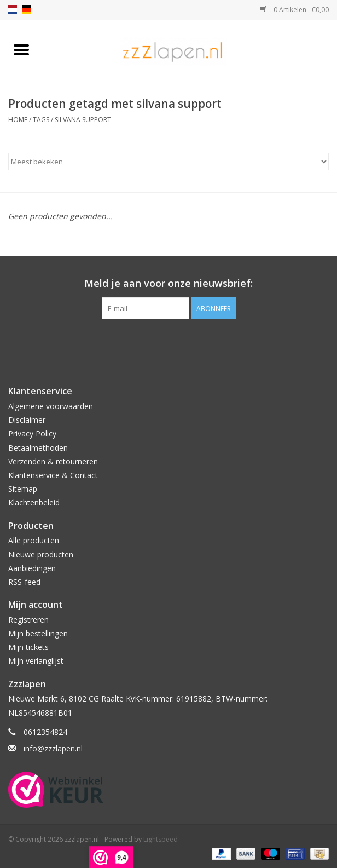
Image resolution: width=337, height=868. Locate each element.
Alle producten (34, 540)
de (27, 10)
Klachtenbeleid (34, 502)
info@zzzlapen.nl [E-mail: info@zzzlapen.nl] (53, 748)
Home (18, 120)
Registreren (28, 620)
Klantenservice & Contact (53, 475)
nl (13, 10)
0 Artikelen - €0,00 (294, 10)
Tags (41, 120)
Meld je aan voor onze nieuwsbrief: (168, 283)
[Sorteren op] (168, 162)
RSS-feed (24, 582)
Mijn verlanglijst (36, 661)
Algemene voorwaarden (51, 406)
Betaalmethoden (38, 448)
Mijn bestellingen (38, 633)
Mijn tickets (28, 647)
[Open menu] (21, 49)
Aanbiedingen (32, 568)
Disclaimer (27, 420)
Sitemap (23, 489)
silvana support (83, 120)
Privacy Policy (32, 433)
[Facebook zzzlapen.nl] (168, 342)
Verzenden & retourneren (53, 461)
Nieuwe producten (41, 554)
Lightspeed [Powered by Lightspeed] (161, 839)
